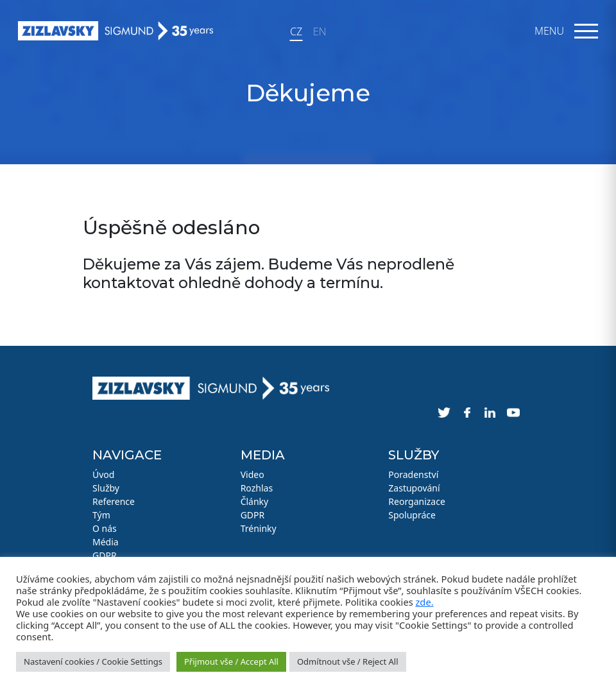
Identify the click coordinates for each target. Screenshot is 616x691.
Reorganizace (417, 501)
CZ (296, 31)
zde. (424, 602)
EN (320, 31)
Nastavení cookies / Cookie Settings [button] (93, 661)
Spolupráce (412, 515)
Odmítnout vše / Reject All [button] (348, 661)
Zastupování (414, 488)
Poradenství (413, 474)
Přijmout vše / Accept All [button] (231, 661)
